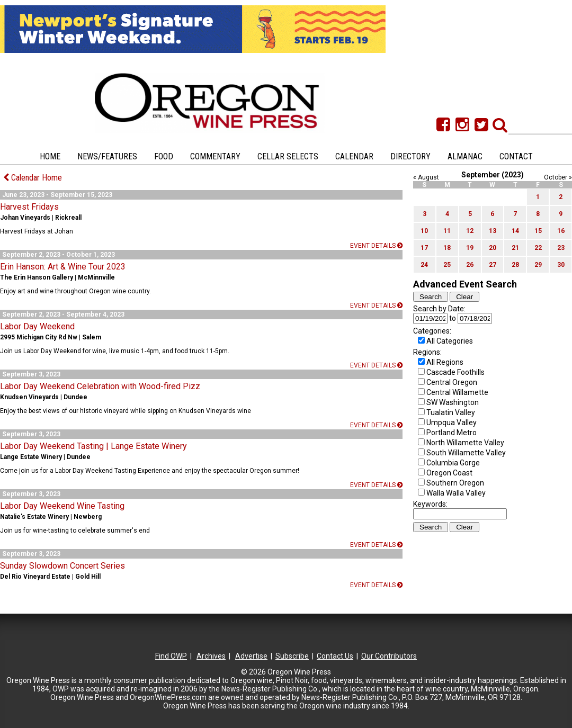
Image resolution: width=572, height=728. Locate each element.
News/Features (107, 156)
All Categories (450, 341)
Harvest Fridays (29, 207)
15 (538, 231)
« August (426, 177)
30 (561, 265)
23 (561, 248)
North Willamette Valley (465, 443)
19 (470, 248)
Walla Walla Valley (456, 493)
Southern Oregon (455, 483)
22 (538, 248)
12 (470, 231)
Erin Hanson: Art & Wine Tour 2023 (63, 267)
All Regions (445, 362)
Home (50, 156)
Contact (516, 156)
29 (538, 265)
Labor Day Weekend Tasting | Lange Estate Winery (93, 446)
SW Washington (453, 402)
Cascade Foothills (455, 372)
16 (561, 231)
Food (164, 156)
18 (447, 248)
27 (493, 265)
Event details (376, 246)
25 (447, 265)
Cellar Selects (288, 156)
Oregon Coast (449, 473)
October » (558, 177)
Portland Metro (452, 433)
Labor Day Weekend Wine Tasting (62, 506)
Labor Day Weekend (37, 326)
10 (424, 231)
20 (493, 248)
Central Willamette (457, 392)
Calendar (354, 156)
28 (515, 265)
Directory (410, 156)
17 (424, 248)
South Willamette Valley (466, 453)
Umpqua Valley (452, 423)
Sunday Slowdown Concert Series (62, 566)
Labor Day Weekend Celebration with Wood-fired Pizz (100, 386)
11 (447, 231)
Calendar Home (33, 178)
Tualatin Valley (451, 412)
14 (515, 231)
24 (424, 265)
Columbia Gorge (453, 463)
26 (470, 265)
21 (515, 248)
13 (493, 231)
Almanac (465, 156)
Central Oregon (452, 382)
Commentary (215, 156)
